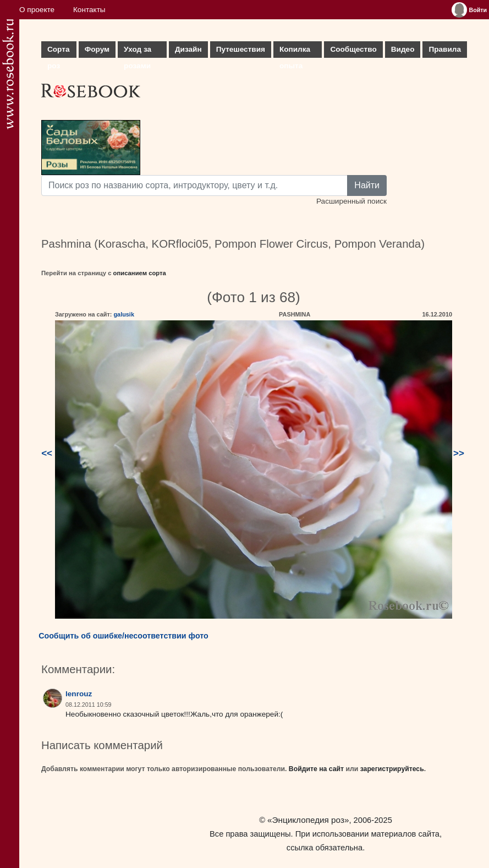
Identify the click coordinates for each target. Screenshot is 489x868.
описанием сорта (140, 273)
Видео (403, 49)
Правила (445, 49)
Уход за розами (138, 51)
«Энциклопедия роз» (308, 820)
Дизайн (188, 49)
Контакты (89, 10)
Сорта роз (58, 51)
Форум (97, 49)
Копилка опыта (295, 51)
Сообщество (353, 49)
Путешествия (241, 49)
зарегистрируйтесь (392, 769)
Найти (367, 185)
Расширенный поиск (351, 201)
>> (459, 453)
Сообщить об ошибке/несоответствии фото (123, 636)
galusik (123, 314)
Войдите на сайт (316, 769)
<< (47, 453)
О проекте (37, 10)
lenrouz (79, 694)
